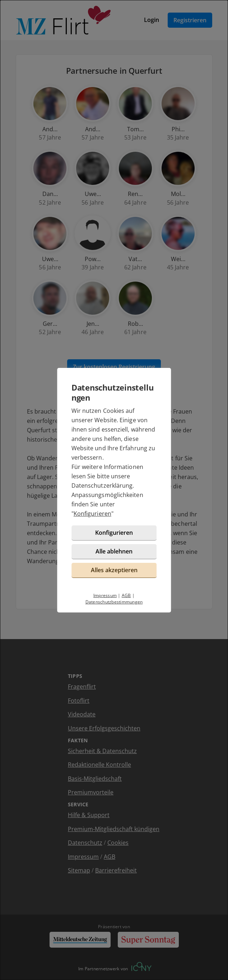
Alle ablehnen (114, 551)
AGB (126, 595)
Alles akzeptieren (114, 570)
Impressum (105, 595)
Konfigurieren (92, 514)
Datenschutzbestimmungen (114, 602)
